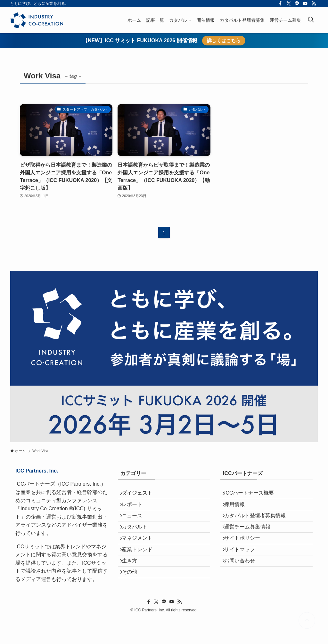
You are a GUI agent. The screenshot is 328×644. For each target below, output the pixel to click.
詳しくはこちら (224, 40)
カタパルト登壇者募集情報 (259, 525)
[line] (297, 4)
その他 (133, 601)
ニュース (136, 525)
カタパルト (138, 541)
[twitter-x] (289, 4)
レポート (136, 510)
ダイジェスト (141, 495)
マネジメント (141, 556)
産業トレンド (141, 571)
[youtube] (305, 4)
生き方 (133, 586)
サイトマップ (243, 571)
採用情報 (238, 510)
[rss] (314, 4)
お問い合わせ (243, 586)
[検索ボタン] (311, 20)
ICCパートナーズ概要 (253, 495)
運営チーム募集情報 (251, 541)
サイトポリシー (246, 556)
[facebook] (280, 4)
